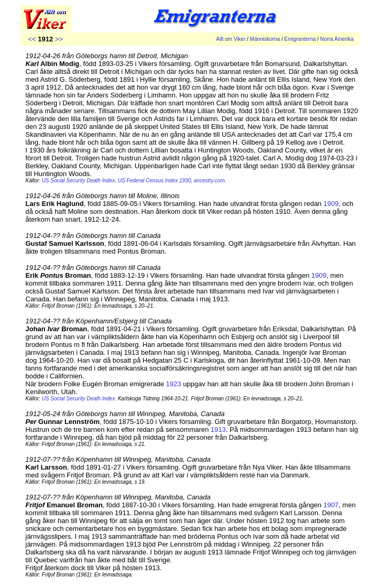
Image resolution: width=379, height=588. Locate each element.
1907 (331, 505)
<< (32, 39)
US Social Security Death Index (79, 399)
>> (59, 39)
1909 (331, 204)
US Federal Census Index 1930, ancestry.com (171, 181)
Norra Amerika (337, 39)
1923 (174, 384)
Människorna (265, 39)
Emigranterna (300, 39)
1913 (218, 429)
